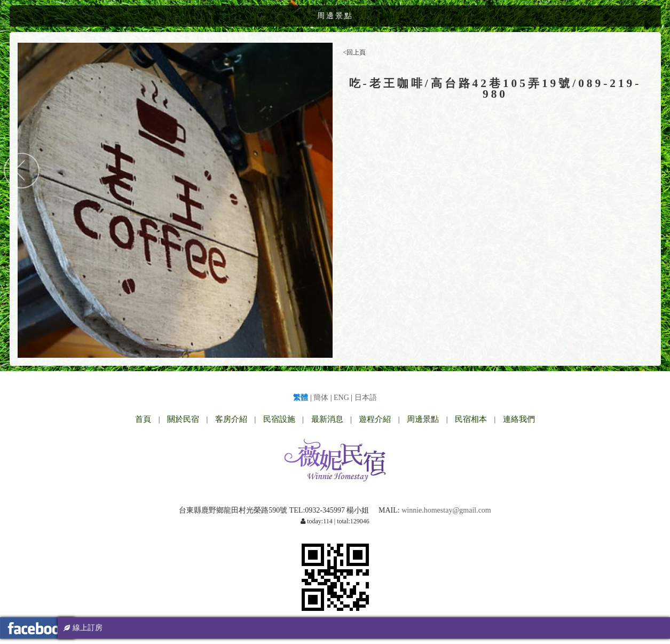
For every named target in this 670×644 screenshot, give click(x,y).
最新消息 (327, 419)
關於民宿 (183, 419)
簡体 (321, 398)
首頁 (143, 419)
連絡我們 (519, 419)
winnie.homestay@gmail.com (446, 510)
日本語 (366, 398)
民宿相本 (471, 419)
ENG (341, 398)
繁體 (301, 398)
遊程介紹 (375, 419)
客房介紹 (231, 419)
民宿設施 (279, 419)
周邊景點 (423, 419)
